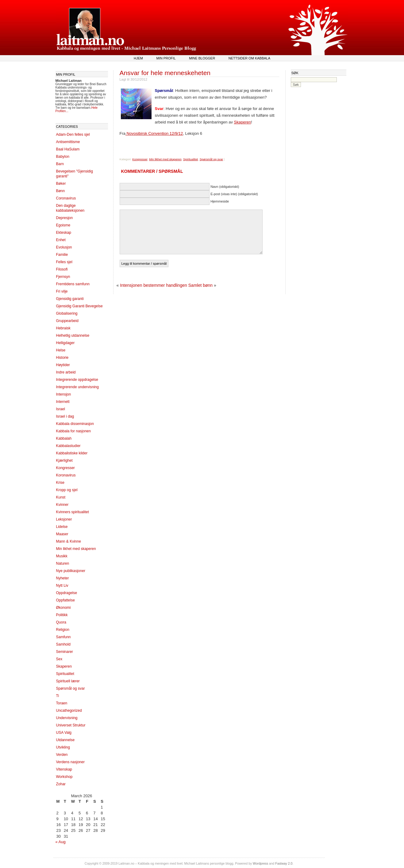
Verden (62, 755)
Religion (63, 630)
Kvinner (62, 505)
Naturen (63, 563)
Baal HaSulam (68, 149)
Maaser (62, 534)
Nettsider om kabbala (249, 58)
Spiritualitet (65, 674)
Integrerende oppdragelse (77, 380)
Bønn (61, 191)
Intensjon (64, 394)
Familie (62, 255)
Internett (63, 402)
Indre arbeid (66, 372)
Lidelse (62, 527)
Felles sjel (64, 262)
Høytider (63, 365)
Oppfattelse (65, 600)
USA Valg (64, 733)
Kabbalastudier (68, 446)
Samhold (63, 644)
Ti (58, 696)
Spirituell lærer (68, 681)
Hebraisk (63, 328)
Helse (61, 350)
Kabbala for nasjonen (73, 431)
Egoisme (63, 225)
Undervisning (67, 718)
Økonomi (63, 608)
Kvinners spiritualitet (73, 512)
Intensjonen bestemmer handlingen (154, 285)
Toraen (62, 703)
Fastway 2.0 (284, 864)
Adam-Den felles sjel (73, 135)
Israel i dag (65, 416)
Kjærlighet (64, 461)
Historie (62, 358)
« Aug (61, 842)
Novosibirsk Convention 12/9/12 (154, 133)
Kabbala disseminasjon (75, 424)
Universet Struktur (71, 725)
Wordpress (260, 864)
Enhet (61, 240)
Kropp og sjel (67, 490)
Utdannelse (65, 740)
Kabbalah (64, 438)
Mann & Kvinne (69, 541)
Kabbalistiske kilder (72, 453)
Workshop (64, 777)
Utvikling (63, 747)
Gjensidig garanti (70, 299)
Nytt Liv (62, 586)
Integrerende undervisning (77, 387)
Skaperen (64, 666)
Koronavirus (66, 475)
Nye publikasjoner (71, 571)
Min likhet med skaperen (76, 549)
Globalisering (67, 313)
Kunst (61, 497)
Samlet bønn (200, 285)
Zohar (61, 784)
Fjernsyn (63, 277)
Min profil (166, 58)
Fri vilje (62, 291)
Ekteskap (64, 233)
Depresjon (65, 218)
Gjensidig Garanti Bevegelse (79, 306)
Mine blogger (202, 58)
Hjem (138, 58)
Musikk (62, 556)
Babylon (63, 157)
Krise (60, 483)
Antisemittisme (68, 142)
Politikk (62, 615)
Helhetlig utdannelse (73, 335)
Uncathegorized (69, 711)
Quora (61, 622)
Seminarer (65, 652)
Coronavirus (66, 198)
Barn (60, 164)
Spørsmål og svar (71, 688)
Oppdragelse (67, 593)
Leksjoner (64, 519)
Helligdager (65, 343)
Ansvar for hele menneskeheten (165, 73)
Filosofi (62, 269)
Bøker (61, 184)
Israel (61, 409)
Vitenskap (64, 769)
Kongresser (65, 468)
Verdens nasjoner (70, 762)
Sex (59, 659)
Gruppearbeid (67, 321)
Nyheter (63, 578)
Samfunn (63, 637)
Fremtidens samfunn (73, 284)
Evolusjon (64, 247)
